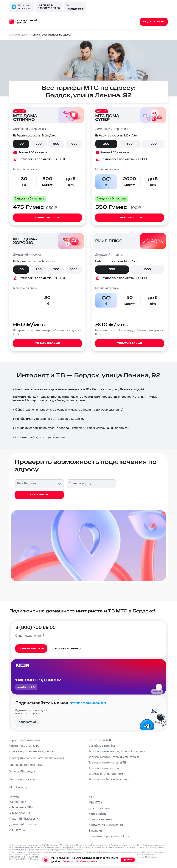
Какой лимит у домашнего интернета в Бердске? (48, 419)
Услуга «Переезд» (22, 772)
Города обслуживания (25, 740)
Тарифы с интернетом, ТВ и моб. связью (117, 751)
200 (39, 144)
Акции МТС (17, 830)
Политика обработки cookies (109, 836)
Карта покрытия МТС (24, 746)
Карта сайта (97, 814)
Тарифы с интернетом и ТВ (107, 763)
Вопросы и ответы (22, 779)
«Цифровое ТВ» (20, 813)
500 (56, 144)
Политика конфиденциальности (93, 845)
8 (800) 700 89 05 (49, 8)
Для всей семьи (100, 808)
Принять (128, 860)
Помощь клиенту (100, 819)
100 (21, 144)
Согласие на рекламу (154, 845)
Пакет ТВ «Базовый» (24, 819)
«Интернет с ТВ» (21, 808)
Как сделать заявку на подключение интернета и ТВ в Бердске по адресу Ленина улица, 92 (78, 390)
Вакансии (95, 831)
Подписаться (28, 722)
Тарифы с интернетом (104, 768)
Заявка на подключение (26, 765)
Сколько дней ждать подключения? (39, 437)
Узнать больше (47, 218)
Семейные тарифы (102, 746)
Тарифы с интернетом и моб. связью (114, 757)
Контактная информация (106, 825)
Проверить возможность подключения (37, 758)
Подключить (47, 397)
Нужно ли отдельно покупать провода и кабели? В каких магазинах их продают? (71, 428)
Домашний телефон (23, 824)
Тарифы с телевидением (106, 774)
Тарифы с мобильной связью (108, 779)
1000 (74, 144)
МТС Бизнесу (18, 787)
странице (77, 850)
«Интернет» (18, 802)
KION (92, 797)
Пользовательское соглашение (119, 848)
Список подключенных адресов (32, 751)
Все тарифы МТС (100, 740)
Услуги (14, 797)
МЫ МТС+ (96, 803)
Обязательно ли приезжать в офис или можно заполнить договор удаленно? (68, 410)
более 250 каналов (33, 152)
